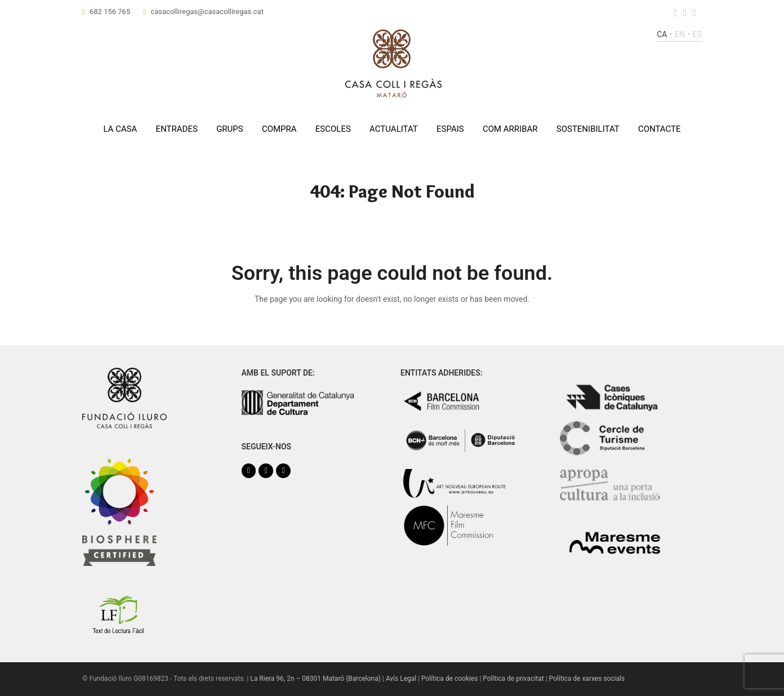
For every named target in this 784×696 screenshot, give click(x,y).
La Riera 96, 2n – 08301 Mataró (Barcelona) (315, 679)
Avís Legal (401, 679)
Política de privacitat (513, 679)
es (697, 34)
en (680, 34)
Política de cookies (449, 679)
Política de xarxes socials (587, 679)
